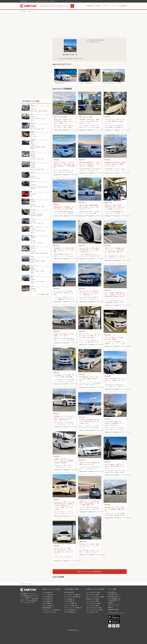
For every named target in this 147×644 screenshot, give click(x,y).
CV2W (37, 281)
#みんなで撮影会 (110, 464)
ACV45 (32, 120)
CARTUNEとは (112, 592)
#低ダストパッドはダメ (66, 418)
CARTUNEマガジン (114, 595)
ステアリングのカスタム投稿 (94, 610)
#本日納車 (82, 119)
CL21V (37, 231)
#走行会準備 (69, 377)
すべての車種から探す (43, 294)
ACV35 (38, 119)
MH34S (38, 147)
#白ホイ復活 (91, 338)
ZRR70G (45, 187)
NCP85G (33, 216)
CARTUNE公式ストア (114, 597)
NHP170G (39, 216)
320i (39, 207)
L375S (42, 271)
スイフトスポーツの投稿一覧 (72, 595)
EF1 (31, 223)
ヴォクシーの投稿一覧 (71, 606)
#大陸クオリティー (63, 250)
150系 (37, 253)
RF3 (39, 129)
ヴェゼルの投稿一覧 (70, 610)
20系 (36, 111)
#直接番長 (64, 463)
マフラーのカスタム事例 (93, 603)
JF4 (42, 243)
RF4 (43, 129)
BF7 (42, 159)
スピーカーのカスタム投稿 (94, 608)
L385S (32, 273)
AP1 (31, 136)
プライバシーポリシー (114, 605)
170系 (41, 253)
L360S (37, 271)
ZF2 (35, 290)
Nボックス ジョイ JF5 (60, 117)
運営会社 (111, 607)
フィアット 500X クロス (87, 83)
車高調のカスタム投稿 (92, 599)
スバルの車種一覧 (47, 601)
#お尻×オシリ (120, 464)
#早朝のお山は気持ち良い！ (87, 162)
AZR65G (39, 187)
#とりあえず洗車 (68, 209)
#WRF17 (82, 463)
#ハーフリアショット (60, 291)
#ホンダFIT (111, 166)
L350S (32, 271)
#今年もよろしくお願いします (63, 164)
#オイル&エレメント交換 (112, 119)
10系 (32, 111)
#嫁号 (93, 544)
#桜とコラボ (86, 544)
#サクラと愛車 (109, 422)
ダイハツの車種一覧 (48, 606)
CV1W (32, 281)
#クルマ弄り (115, 507)
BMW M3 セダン (60, 83)
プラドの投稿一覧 (69, 601)
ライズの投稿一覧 (69, 599)
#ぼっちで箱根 (84, 207)
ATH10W (45, 111)
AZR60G (33, 187)
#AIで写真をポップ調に (61, 121)
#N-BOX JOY (58, 119)
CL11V (32, 231)
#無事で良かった (88, 295)
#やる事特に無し (84, 250)
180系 (46, 253)
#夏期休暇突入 (58, 207)
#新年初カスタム (66, 506)
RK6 (35, 170)
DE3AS (32, 261)
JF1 (31, 243)
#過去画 (87, 422)
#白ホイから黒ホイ (85, 248)
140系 (32, 253)
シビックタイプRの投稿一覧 (72, 597)
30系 (40, 111)
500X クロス (108, 203)
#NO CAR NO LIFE (60, 550)
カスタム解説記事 (122, 6)
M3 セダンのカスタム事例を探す (90, 572)
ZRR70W (33, 188)
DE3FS (38, 261)
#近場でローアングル (116, 295)
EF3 (39, 223)
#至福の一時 (90, 505)
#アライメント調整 (87, 336)
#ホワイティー (115, 425)
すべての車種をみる (70, 612)
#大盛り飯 (57, 463)
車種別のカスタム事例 (93, 6)
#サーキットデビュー (60, 548)
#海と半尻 (59, 293)
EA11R (32, 178)
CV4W (42, 281)
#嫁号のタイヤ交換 (110, 205)
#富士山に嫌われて (90, 503)
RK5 (32, 170)
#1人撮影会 (67, 207)
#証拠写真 (94, 463)
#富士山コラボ (67, 119)
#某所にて (115, 121)
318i (35, 207)
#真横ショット (58, 336)
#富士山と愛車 (115, 466)
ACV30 (32, 119)
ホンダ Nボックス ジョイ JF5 (112, 83)
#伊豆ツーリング (110, 248)
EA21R (38, 178)
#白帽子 (115, 380)
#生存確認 (90, 166)
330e (43, 207)
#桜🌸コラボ (118, 422)
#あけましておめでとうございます (64, 162)
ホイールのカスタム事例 (93, 592)
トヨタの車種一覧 (47, 592)
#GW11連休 (95, 248)
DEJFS (32, 262)
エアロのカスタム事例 (92, 606)
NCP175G (33, 214)
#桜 (80, 544)
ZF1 (31, 290)
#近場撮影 (113, 509)
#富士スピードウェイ (85, 291)
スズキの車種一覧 (47, 603)
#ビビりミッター (89, 464)
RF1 (31, 129)
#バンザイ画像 (66, 375)
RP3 (39, 170)
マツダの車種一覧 (47, 599)
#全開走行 (57, 459)
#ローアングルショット (86, 334)
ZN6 (31, 196)
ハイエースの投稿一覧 (71, 603)
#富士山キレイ (62, 166)
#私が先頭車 (111, 252)
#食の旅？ (115, 164)
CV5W (32, 283)
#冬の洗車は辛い (84, 377)
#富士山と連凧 (86, 379)
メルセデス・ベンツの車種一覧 (51, 610)
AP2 (35, 136)
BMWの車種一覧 (47, 608)
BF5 (39, 159)
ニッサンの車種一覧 (48, 595)
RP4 (43, 170)
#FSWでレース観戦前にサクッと (114, 423)
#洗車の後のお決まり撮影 (112, 162)
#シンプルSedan (110, 293)
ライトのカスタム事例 (92, 601)
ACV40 (43, 119)
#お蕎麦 (110, 209)
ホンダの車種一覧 (47, 597)
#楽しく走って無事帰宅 (67, 461)
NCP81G (40, 214)
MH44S (32, 149)
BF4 (35, 159)
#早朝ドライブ (63, 123)
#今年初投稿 (57, 375)
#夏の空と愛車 (84, 205)
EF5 (42, 223)
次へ (124, 566)
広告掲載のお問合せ (114, 610)
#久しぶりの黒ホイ (110, 338)
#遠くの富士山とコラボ (66, 334)
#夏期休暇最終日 (94, 205)
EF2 (35, 223)
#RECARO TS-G (116, 379)
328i (32, 207)
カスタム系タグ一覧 (92, 612)
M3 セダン (108, 117)
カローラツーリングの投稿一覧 (73, 608)
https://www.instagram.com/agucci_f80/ (71, 59)
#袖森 (69, 548)
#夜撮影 (114, 339)
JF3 (38, 243)
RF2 (35, 129)
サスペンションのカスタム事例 (95, 597)
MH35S (43, 147)
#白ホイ (66, 336)
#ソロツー (92, 207)
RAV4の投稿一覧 (69, 592)
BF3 (31, 159)
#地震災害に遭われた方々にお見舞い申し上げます (64, 504)
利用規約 (111, 603)
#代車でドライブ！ (85, 501)
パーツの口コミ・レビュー (108, 6)
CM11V (32, 232)
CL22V (42, 231)
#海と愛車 (82, 420)
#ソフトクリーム (118, 209)
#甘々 (109, 339)
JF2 (35, 243)
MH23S (32, 147)
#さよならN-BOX (89, 121)
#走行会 (95, 291)
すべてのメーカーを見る (49, 612)
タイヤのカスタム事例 (92, 595)
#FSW (88, 463)
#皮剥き (56, 334)
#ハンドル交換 (65, 248)
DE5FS (43, 261)
